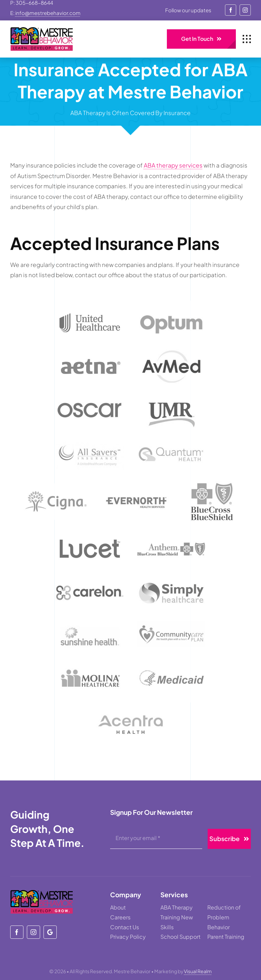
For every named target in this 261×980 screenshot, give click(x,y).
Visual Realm (198, 971)
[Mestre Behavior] (50, 932)
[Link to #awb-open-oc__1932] (247, 39)
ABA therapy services (173, 165)
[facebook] (231, 10)
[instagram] (245, 10)
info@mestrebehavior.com (48, 13)
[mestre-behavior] (42, 30)
